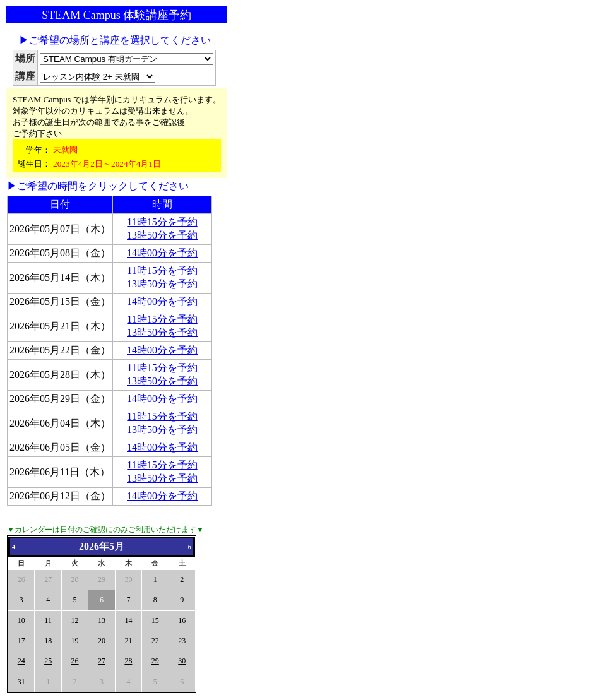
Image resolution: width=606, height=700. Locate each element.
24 (21, 661)
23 (182, 641)
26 (21, 579)
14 (128, 620)
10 (21, 620)
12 (75, 620)
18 (48, 641)
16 (182, 620)
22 (155, 641)
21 (128, 641)
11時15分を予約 (162, 222)
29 (102, 579)
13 (102, 620)
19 (75, 641)
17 (21, 641)
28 (75, 579)
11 (48, 620)
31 (21, 682)
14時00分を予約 (162, 253)
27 (48, 579)
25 (48, 661)
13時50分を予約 (162, 235)
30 (128, 579)
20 (102, 641)
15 (155, 620)
